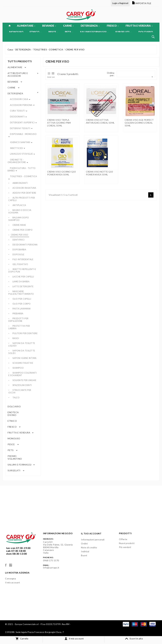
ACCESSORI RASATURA (24, 188)
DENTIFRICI (19, 240)
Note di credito (89, 547)
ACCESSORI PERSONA (21, 105)
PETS (69, 32)
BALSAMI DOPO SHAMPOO (19, 219)
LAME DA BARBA (21, 282)
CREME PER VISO (20, 235)
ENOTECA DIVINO (13, 414)
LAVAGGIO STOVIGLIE (21, 154)
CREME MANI (19, 225)
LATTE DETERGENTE (23, 286)
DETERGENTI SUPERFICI (22, 122)
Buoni (84, 555)
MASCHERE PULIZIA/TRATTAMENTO (21, 293)
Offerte (123, 539)
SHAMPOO (18, 368)
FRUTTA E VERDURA (139, 26)
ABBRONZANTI (20, 183)
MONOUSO (16, 32)
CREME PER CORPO (23, 230)
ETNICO (35, 32)
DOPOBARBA (19, 250)
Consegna (10, 578)
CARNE (68, 26)
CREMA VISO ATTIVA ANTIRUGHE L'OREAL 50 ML (100, 121)
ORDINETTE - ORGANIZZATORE (17, 161)
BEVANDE (49, 26)
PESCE (53, 32)
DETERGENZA (90, 26)
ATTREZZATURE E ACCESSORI (18, 74)
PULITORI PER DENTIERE (25, 333)
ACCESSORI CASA (19, 99)
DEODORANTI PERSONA (25, 245)
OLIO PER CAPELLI (22, 299)
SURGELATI (123, 32)
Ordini (84, 543)
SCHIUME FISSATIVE (23, 363)
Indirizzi (85, 551)
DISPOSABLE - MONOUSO (23, 134)
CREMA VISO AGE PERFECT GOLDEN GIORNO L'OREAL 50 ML (139, 123)
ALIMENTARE (26, 26)
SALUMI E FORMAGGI (94, 32)
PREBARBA (18, 314)
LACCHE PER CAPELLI (23, 277)
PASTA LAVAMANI (22, 309)
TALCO (16, 397)
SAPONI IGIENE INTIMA (25, 358)
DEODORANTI (17, 117)
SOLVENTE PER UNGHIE (24, 380)
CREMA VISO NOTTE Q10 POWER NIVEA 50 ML (99, 173)
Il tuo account (91, 533)
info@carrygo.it (51, 568)
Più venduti (125, 547)
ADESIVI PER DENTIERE (24, 193)
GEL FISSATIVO (20, 264)
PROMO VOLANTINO (15, 457)
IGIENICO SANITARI (20, 142)
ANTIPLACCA (19, 205)
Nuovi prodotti (127, 543)
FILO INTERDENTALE (23, 259)
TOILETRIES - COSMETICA (23, 176)
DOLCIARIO (146, 32)
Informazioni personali (93, 540)
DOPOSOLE (18, 254)
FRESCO (113, 26)
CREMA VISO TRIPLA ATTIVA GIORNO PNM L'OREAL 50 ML (59, 123)
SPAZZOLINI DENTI (22, 385)
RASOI (16, 338)
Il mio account (12, 582)
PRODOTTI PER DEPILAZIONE (18, 320)
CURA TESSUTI (18, 111)
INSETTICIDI (16, 148)
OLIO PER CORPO (22, 304)
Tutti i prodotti (20, 61)
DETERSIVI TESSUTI (20, 128)
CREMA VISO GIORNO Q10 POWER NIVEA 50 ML (61, 173)
